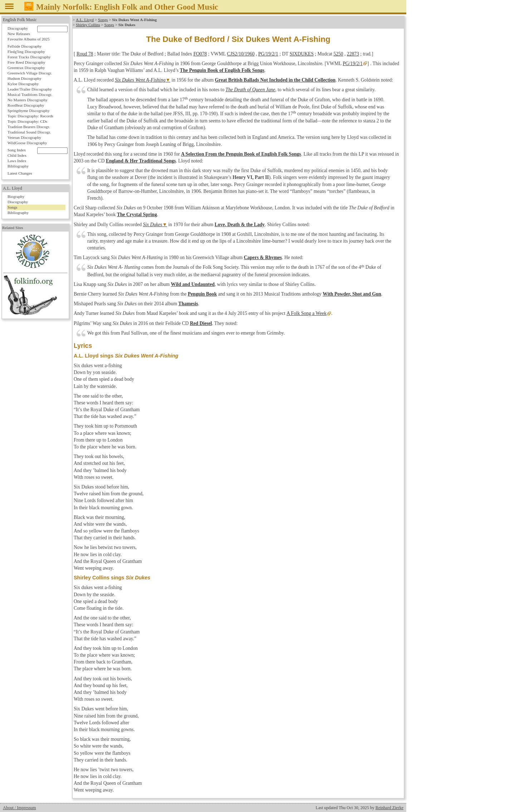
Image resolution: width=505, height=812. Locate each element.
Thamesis (188, 304)
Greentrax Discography (26, 68)
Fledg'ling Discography (26, 52)
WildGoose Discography (27, 143)
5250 (338, 54)
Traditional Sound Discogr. (29, 132)
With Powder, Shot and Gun (352, 294)
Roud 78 (85, 54)
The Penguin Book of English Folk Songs (222, 70)
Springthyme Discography (29, 111)
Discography (18, 28)
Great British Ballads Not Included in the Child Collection (275, 80)
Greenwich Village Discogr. (30, 73)
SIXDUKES (302, 54)
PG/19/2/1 (268, 54)
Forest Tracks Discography (29, 57)
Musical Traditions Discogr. (30, 94)
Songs (102, 20)
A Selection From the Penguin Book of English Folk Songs (241, 154)
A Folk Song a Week (306, 313)
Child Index (17, 155)
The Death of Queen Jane (251, 90)
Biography (16, 196)
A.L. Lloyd (85, 20)
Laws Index (17, 161)
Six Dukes (153, 225)
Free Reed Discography (26, 62)
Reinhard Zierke (389, 808)
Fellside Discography (24, 46)
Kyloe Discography (23, 84)
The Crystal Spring (137, 215)
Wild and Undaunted (193, 284)
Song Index (17, 150)
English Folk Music (20, 20)
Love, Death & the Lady (240, 225)
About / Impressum (19, 808)
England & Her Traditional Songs (141, 161)
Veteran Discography (24, 137)
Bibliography (18, 166)
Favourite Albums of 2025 (29, 39)
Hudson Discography (24, 78)
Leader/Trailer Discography (30, 89)
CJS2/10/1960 (241, 54)
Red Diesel (201, 323)
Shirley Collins (88, 25)
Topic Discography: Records (30, 116)
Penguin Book (202, 294)
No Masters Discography (28, 100)
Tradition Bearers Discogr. (29, 127)
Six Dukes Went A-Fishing (140, 80)
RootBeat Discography (26, 105)
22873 (353, 54)
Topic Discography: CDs (27, 121)
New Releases (19, 34)
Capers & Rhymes (263, 257)
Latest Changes (20, 173)
